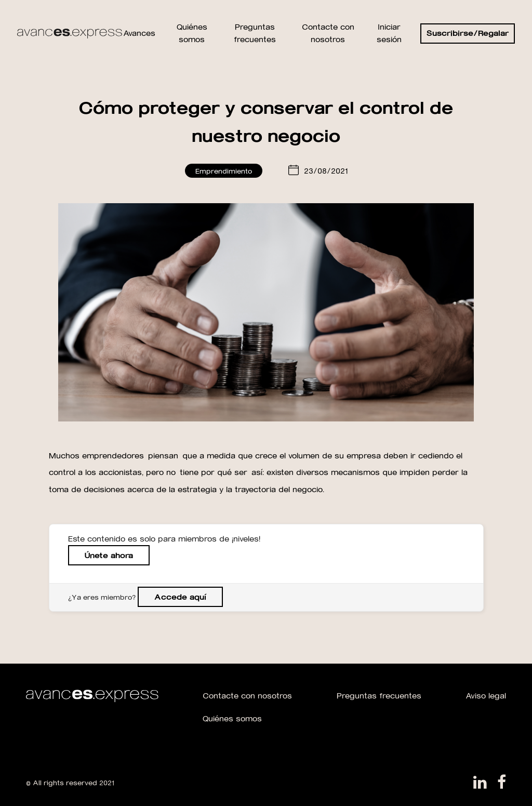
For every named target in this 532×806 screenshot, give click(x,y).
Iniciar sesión (389, 33)
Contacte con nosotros (247, 696)
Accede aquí (180, 597)
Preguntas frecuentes (379, 696)
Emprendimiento (224, 171)
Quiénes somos (232, 718)
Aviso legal (486, 696)
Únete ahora (109, 555)
